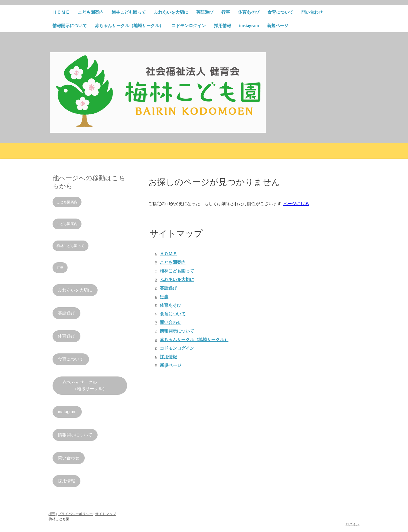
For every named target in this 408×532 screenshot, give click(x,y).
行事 (226, 12)
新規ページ (278, 26)
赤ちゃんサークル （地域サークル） (90, 385)
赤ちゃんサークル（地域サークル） (129, 26)
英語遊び (205, 12)
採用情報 (222, 26)
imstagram (249, 26)
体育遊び (66, 336)
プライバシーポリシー (75, 514)
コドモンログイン (189, 26)
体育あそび (249, 12)
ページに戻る (296, 204)
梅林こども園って (129, 12)
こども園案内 (91, 12)
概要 (52, 514)
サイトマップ (106, 514)
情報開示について (70, 26)
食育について (280, 12)
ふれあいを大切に (171, 12)
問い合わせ (312, 12)
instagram (67, 412)
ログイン (353, 524)
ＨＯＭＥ (61, 12)
